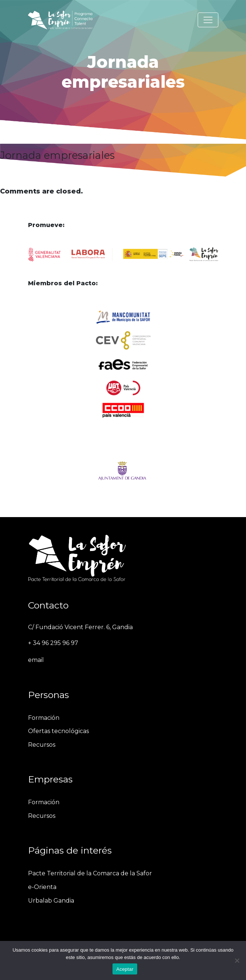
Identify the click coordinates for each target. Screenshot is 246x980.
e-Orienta (42, 887)
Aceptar (125, 969)
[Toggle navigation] (208, 20)
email (36, 660)
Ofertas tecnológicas (58, 731)
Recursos (42, 745)
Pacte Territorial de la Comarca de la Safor (90, 873)
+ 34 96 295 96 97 (53, 643)
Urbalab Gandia (51, 901)
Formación (44, 718)
